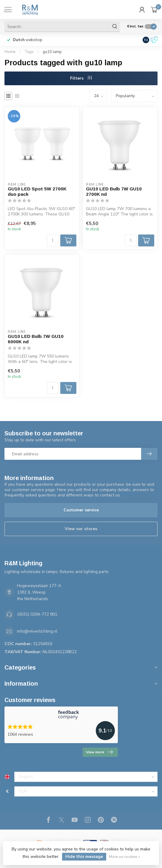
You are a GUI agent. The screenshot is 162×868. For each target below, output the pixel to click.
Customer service (81, 510)
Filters (81, 78)
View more (99, 752)
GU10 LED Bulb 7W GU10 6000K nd (36, 339)
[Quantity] (53, 240)
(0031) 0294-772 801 (37, 614)
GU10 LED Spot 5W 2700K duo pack (37, 191)
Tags (29, 52)
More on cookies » (124, 857)
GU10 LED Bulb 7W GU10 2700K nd (114, 191)
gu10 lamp (52, 52)
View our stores (81, 529)
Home (10, 52)
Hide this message (84, 857)
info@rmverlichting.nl (37, 631)
